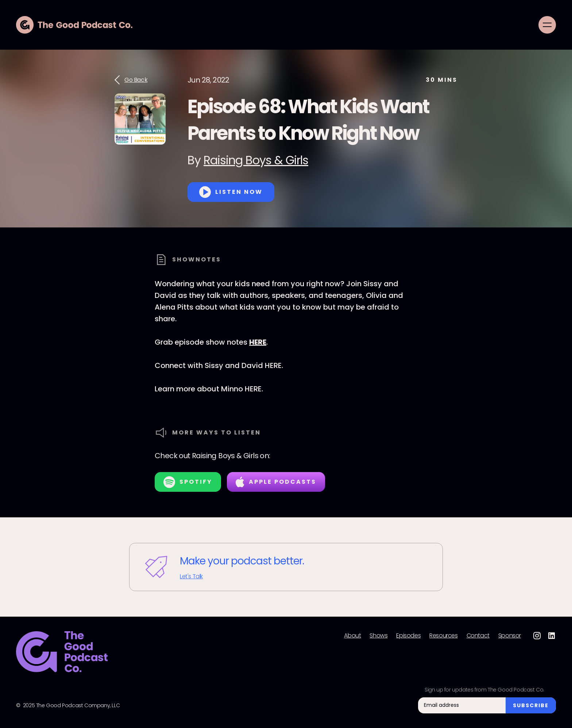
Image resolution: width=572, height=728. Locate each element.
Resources (443, 636)
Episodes (408, 636)
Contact (478, 636)
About (352, 636)
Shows (378, 636)
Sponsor (510, 636)
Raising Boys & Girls (256, 160)
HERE (258, 342)
